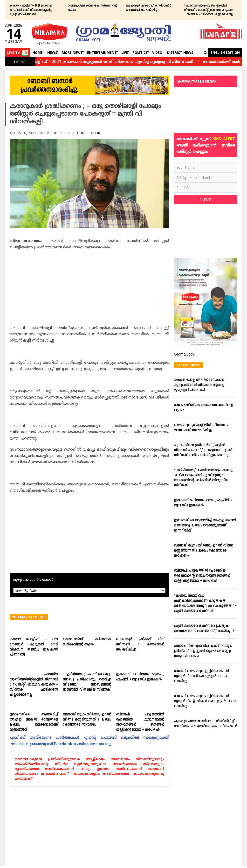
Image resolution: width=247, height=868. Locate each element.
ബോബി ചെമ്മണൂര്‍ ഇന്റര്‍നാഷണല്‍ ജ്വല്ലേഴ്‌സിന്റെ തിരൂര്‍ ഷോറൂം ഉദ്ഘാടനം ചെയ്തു (205, 701)
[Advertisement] (89, 289)
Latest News (188, 365)
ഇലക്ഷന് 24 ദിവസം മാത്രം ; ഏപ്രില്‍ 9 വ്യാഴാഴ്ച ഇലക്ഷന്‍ (140, 677)
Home (38, 52)
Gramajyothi (184, 355)
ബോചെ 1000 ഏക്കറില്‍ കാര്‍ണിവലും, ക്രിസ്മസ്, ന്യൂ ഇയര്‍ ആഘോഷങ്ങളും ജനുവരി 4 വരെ (203, 651)
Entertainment (102, 52)
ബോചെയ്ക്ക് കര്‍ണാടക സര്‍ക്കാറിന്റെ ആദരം (92, 8)
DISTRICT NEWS (180, 52)
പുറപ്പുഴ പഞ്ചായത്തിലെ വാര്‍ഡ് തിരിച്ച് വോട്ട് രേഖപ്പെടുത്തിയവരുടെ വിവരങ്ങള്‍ (206, 724)
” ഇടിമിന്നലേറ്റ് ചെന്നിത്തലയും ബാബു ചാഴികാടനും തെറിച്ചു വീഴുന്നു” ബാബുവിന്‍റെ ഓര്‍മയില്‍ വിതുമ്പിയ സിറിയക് (87, 682)
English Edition (225, 52)
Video (157, 52)
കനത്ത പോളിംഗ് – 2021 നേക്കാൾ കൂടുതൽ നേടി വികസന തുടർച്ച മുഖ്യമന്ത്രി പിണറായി (31, 10)
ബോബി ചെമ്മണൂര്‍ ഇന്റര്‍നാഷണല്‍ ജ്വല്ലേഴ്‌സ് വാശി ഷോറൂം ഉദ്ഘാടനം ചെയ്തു (201, 676)
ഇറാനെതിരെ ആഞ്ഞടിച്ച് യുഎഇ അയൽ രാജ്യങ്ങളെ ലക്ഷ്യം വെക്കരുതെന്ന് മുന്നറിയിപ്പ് (34, 722)
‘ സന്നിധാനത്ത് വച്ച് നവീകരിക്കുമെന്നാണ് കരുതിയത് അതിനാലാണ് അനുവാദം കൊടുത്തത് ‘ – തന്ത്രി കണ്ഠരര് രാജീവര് (205, 603)
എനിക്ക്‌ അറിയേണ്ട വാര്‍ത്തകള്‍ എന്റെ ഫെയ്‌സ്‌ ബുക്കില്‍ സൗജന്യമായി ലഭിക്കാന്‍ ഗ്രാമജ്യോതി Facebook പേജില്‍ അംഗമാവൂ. (89, 741)
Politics (140, 52)
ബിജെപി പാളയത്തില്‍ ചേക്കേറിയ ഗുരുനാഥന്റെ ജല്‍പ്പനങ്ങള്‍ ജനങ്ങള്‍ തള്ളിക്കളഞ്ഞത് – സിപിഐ (140, 722)
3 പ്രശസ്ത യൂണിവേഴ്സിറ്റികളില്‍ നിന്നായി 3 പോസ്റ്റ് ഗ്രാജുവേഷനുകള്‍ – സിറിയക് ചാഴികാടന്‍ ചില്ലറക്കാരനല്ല (209, 10)
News (52, 52)
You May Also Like (29, 617)
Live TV (14, 52)
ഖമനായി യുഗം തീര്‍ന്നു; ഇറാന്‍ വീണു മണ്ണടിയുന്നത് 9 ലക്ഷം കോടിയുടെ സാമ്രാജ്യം (87, 720)
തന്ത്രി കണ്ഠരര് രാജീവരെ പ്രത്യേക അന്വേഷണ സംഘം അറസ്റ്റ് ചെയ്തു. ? (204, 629)
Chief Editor (89, 133)
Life (125, 52)
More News (72, 52)
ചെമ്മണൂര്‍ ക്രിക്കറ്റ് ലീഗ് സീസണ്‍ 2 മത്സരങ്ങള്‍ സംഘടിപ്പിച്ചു (149, 8)
